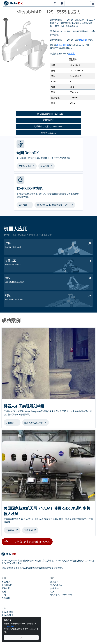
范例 (4, 591)
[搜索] (55, 3)
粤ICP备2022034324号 (61, 595)
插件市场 (23, 205)
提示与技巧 (7, 585)
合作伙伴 (54, 588)
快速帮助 (6, 582)
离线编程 (6, 598)
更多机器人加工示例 (34, 423)
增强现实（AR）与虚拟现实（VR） (53, 205)
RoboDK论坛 (8, 615)
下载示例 (28, 530)
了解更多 (13, 422)
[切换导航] (93, 4)
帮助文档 (6, 588)
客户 (52, 591)
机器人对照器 (63, 45)
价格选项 (45, 166)
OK (21, 638)
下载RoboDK (25, 166)
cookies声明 (9, 626)
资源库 (71, 53)
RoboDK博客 (8, 612)
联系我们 (54, 582)
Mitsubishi (83, 40)
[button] (62, 3)
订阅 (4, 595)
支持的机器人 (56, 585)
